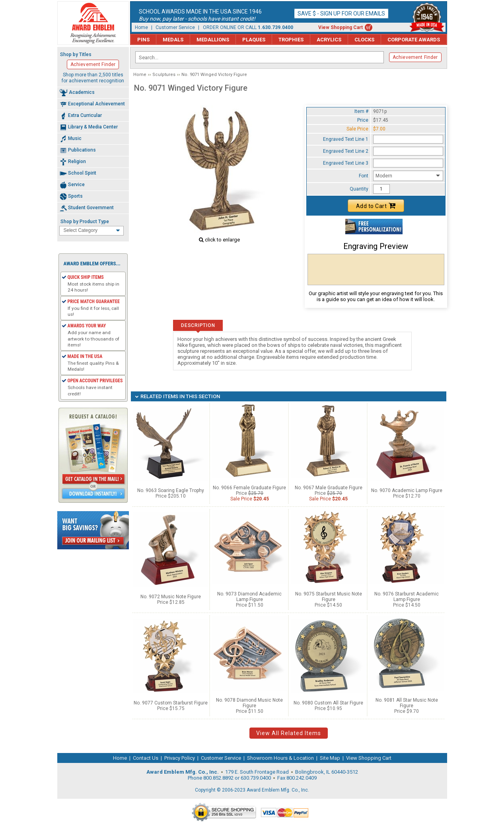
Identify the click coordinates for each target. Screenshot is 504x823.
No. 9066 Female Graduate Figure (249, 488)
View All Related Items (289, 733)
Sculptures (164, 75)
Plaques (254, 40)
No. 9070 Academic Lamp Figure (407, 490)
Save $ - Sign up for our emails (341, 14)
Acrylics (329, 40)
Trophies (291, 40)
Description (198, 325)
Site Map (330, 758)
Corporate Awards (414, 40)
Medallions (213, 40)
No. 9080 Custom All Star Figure (328, 703)
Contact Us (146, 758)
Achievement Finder (415, 57)
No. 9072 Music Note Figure (171, 597)
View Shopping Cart (341, 27)
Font (364, 176)
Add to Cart (376, 206)
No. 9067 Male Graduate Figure (329, 488)
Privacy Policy (180, 758)
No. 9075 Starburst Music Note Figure (329, 597)
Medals (173, 40)
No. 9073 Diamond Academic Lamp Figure (249, 597)
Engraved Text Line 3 (346, 163)
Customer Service (175, 27)
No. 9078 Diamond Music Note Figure (249, 703)
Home (141, 27)
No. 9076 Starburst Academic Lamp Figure (407, 597)
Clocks (364, 40)
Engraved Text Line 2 (346, 151)
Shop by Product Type (85, 222)
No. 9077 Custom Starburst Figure (171, 703)
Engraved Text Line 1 (346, 139)
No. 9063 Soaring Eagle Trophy (171, 490)
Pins (143, 40)
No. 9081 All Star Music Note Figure (407, 703)
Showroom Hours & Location (280, 758)
